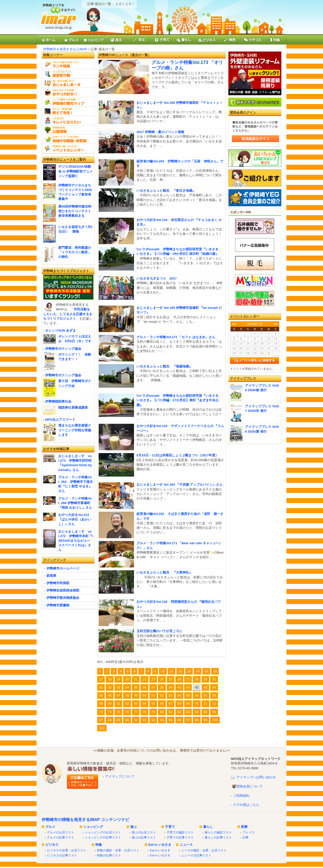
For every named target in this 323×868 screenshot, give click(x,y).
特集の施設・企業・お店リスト (118, 850)
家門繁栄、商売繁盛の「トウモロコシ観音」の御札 (75, 252)
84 (197, 712)
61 (118, 703)
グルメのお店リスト (61, 832)
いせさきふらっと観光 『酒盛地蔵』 (164, 366)
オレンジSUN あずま (61, 330)
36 (144, 687)
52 (162, 695)
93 (153, 720)
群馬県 (51, 576)
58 (214, 695)
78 (144, 712)
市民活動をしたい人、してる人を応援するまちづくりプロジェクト (68, 314)
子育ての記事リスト (180, 837)
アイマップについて (120, 776)
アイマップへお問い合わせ (256, 777)
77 (136, 712)
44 (214, 687)
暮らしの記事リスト (218, 837)
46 (110, 695)
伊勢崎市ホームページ (63, 568)
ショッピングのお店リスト (103, 832)
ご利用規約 (241, 796)
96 (179, 720)
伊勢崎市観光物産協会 (63, 598)
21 (136, 679)
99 (205, 720)
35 (136, 687)
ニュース (186, 845)
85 (205, 712)
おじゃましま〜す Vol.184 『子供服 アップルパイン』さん (180, 485)
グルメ (50, 827)
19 (118, 679)
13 (189, 671)
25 (171, 679)
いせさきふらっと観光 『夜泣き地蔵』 (166, 191)
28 (197, 679)
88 (110, 720)
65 (153, 703)
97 (188, 720)
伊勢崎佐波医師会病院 (63, 590)
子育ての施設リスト (180, 832)
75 (118, 712)
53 (171, 695)
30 (214, 679)
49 (136, 695)
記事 (246, 837)
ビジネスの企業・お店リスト (67, 850)
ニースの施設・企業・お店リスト (204, 850)
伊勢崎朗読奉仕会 (58, 401)
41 (188, 687)
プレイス (249, 832)
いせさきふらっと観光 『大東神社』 (164, 572)
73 (101, 712)
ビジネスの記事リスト (62, 855)
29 (205, 679)
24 (162, 679)
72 (214, 703)
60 (110, 703)
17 (101, 679)
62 (127, 703)
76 (127, 712)
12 (180, 671)
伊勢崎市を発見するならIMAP (65, 49)
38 (162, 687)
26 (179, 679)
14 (198, 671)
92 (144, 720)
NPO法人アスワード (60, 420)
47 (118, 695)
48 (127, 695)
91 (136, 720)
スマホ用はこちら (246, 805)
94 (162, 720)
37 (153, 687)
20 (127, 679)
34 (127, 687)
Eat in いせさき (160, 845)
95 (171, 720)
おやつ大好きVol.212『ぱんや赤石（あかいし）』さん (75, 519)
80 (162, 712)
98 (197, 720)
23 (153, 679)
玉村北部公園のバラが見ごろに (159, 631)
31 (101, 687)
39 (171, 687)
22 (144, 679)
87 (101, 720)
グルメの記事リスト (61, 837)
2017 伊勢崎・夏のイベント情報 (160, 132)
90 (127, 720)
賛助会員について (250, 786)
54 (179, 695)
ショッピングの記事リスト (103, 837)
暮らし (208, 827)
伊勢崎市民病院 (58, 583)
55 (188, 695)
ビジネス (52, 845)
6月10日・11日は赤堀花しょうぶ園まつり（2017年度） (178, 455)
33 (118, 687)
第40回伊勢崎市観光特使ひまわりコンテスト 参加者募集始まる (75, 211)
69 (188, 703)
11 (172, 671)
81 (171, 712)
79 (153, 712)
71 (205, 703)
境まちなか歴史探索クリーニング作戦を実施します (75, 430)
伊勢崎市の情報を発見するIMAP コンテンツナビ (85, 820)
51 (153, 695)
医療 (244, 827)
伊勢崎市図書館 (58, 605)
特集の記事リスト (109, 855)
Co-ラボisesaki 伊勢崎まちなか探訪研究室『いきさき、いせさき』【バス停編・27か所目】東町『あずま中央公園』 (179, 400)
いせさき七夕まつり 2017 (157, 278)
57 (205, 695)
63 (136, 703)
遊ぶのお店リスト (144, 832)
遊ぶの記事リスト (144, 837)
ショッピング (93, 827)
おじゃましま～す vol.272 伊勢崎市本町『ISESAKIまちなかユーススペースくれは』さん (76, 541)
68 (179, 703)
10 (163, 671)
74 (110, 712)
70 (197, 703)
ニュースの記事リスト (196, 855)
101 (102, 728)
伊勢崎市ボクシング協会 (63, 349)
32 (110, 687)
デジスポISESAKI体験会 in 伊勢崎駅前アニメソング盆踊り (75, 171)
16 (215, 671)
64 (144, 703)
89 (118, 720)
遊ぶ (133, 827)
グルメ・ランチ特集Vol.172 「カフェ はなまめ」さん (176, 337)
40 (179, 687)
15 (206, 671)
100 (215, 720)
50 (144, 695)
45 (101, 695)
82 (179, 712)
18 (110, 679)
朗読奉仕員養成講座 (73, 407)
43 (205, 687)
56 (197, 695)
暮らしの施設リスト (218, 832)
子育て (170, 827)
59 (101, 703)
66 (162, 703)
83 (188, 712)
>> (276, 324)
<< (234, 324)
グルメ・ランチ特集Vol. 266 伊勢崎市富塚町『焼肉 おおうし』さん (75, 503)
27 (188, 679)
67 (171, 703)
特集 (99, 845)
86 (214, 712)
